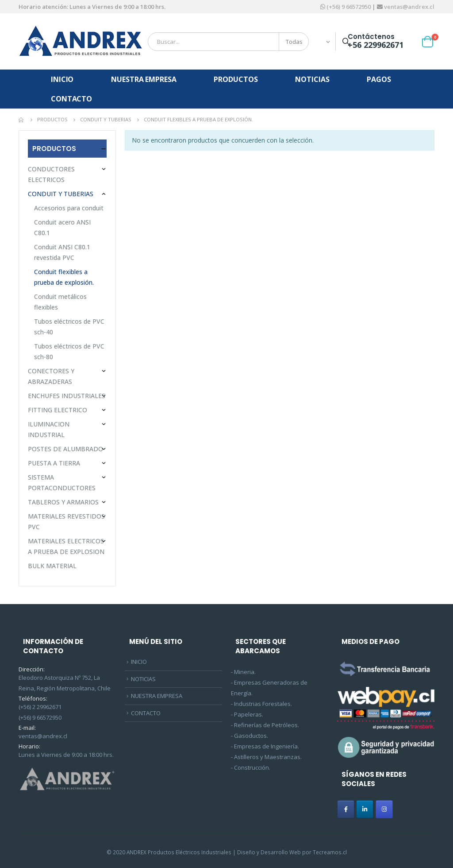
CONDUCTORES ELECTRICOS (51, 174)
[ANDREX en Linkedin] (365, 809)
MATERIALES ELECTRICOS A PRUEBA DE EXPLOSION (66, 546)
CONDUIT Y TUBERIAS (61, 194)
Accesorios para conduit (69, 208)
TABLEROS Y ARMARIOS (63, 502)
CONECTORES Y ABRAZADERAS (51, 376)
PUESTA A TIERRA (54, 463)
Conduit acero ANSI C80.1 (62, 227)
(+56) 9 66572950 (349, 7)
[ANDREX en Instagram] (384, 809)
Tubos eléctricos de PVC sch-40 (69, 327)
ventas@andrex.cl (409, 7)
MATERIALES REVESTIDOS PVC (66, 521)
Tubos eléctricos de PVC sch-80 (69, 351)
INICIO (62, 79)
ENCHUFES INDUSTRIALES (67, 396)
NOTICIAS (312, 79)
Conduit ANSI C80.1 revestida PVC (62, 252)
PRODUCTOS (236, 79)
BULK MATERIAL (52, 566)
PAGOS (379, 79)
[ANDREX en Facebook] (346, 809)
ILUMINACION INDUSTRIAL (49, 429)
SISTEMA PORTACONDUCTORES (62, 482)
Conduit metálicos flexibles (60, 302)
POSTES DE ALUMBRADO (65, 449)
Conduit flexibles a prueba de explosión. (64, 277)
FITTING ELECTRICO (58, 410)
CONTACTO (71, 99)
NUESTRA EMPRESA (144, 79)
